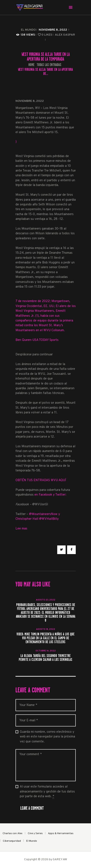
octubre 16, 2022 (46, 651)
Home (31, 65)
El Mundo (28, 30)
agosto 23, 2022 (46, 600)
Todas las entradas (49, 65)
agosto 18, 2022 (46, 629)
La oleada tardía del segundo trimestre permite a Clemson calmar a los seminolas (45, 658)
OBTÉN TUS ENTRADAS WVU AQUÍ (41, 480)
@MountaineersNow (43, 514)
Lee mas (21, 529)
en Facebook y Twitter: (50, 495)
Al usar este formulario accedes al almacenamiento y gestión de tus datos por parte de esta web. (47, 792)
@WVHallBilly (49, 519)
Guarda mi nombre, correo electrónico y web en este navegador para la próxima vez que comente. (47, 737)
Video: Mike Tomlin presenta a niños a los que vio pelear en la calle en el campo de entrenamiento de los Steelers (45, 638)
